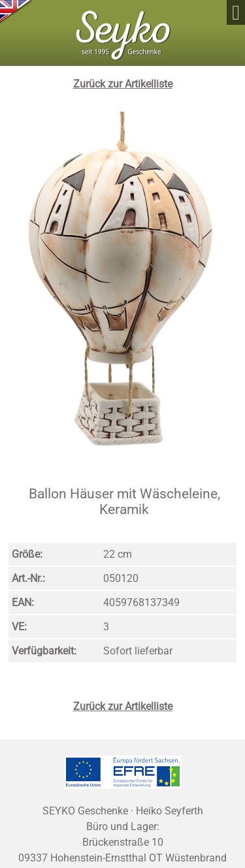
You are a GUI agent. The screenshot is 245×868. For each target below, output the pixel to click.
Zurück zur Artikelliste (123, 84)
